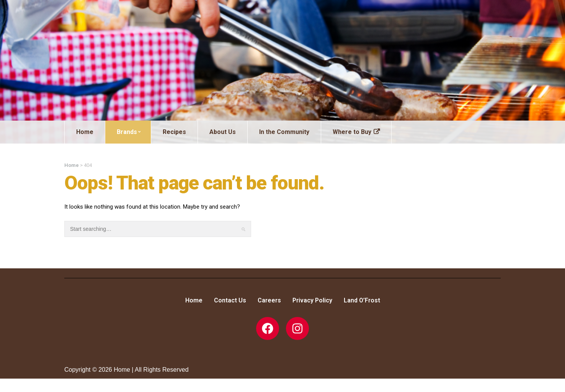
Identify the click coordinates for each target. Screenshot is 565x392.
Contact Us (230, 300)
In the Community (284, 132)
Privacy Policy (312, 300)
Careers (269, 300)
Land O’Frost (362, 300)
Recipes (174, 132)
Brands (129, 132)
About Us (223, 132)
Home (85, 132)
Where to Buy (352, 132)
